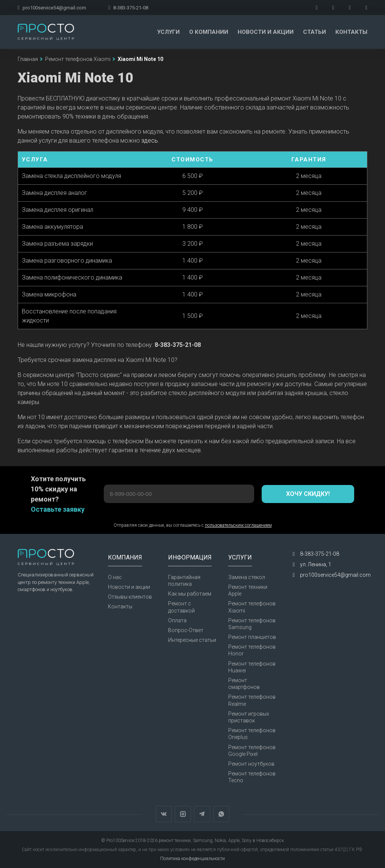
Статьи (315, 32)
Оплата (177, 620)
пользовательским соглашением (238, 525)
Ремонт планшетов (252, 637)
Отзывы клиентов (130, 597)
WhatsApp (221, 814)
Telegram (202, 814)
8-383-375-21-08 (128, 8)
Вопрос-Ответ (186, 630)
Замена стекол (247, 577)
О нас (115, 577)
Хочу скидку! (308, 494)
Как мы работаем (190, 594)
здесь (150, 141)
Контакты (351, 32)
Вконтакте (164, 814)
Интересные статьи (192, 640)
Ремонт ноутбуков (251, 764)
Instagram (183, 814)
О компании (209, 32)
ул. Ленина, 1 (316, 564)
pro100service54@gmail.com (52, 8)
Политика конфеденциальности (192, 859)
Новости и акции (266, 32)
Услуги (168, 32)
